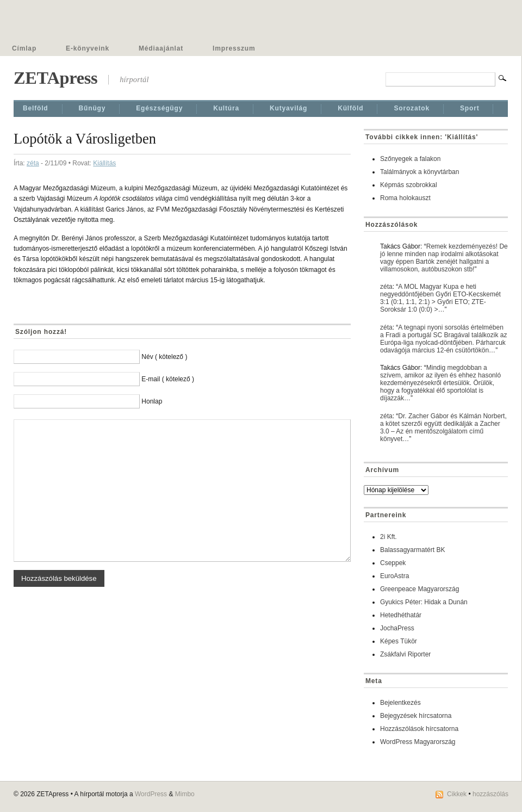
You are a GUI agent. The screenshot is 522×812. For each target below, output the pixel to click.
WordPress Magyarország (418, 742)
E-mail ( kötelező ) (168, 379)
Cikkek (457, 794)
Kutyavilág (288, 108)
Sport (470, 108)
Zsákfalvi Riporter (405, 654)
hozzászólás (490, 794)
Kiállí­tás (104, 163)
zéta (33, 163)
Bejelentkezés (400, 703)
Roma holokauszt (405, 198)
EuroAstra (394, 576)
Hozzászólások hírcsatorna (419, 729)
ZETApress (55, 78)
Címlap (24, 48)
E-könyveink (88, 48)
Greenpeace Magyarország (420, 589)
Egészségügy (159, 108)
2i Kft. (389, 537)
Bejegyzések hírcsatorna (416, 716)
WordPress (151, 794)
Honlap (152, 401)
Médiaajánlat (161, 48)
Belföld (36, 108)
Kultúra (226, 108)
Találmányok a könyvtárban (420, 172)
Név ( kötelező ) (164, 357)
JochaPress (397, 628)
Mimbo (185, 794)
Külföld (350, 108)
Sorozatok (412, 108)
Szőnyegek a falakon (410, 159)
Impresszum (234, 48)
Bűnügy (92, 108)
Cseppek (393, 563)
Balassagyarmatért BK (412, 550)
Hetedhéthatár (401, 615)
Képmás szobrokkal (409, 185)
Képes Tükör (399, 641)
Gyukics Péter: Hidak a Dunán (424, 602)
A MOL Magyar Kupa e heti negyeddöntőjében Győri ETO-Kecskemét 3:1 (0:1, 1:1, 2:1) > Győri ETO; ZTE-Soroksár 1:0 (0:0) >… (440, 298)
